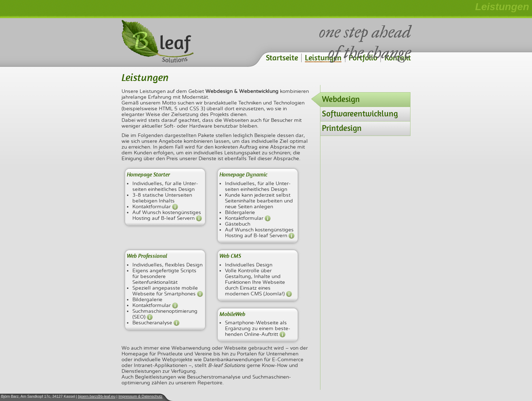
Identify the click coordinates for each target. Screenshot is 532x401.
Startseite (282, 57)
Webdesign (341, 99)
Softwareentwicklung (360, 114)
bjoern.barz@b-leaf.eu (97, 396)
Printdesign (342, 128)
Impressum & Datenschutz (140, 396)
